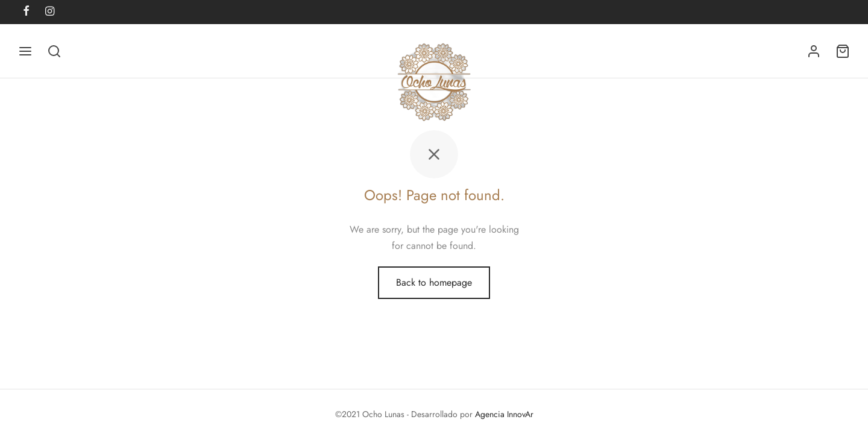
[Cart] (843, 51)
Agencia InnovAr (504, 414)
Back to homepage (434, 282)
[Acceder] (814, 51)
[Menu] (25, 51)
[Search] (54, 51)
